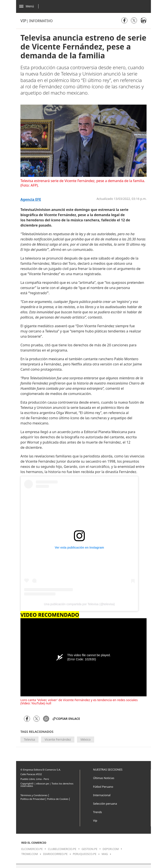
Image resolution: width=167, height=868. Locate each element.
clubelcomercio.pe (62, 849)
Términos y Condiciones (34, 795)
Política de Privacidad (33, 799)
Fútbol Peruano (103, 787)
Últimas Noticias (104, 778)
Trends (98, 812)
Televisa (29, 739)
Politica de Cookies (58, 799)
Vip (23, 21)
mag (105, 854)
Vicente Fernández (58, 739)
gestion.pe (89, 849)
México (86, 739)
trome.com (30, 854)
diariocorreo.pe (55, 854)
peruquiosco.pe (85, 854)
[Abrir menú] (30, 6)
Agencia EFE (31, 200)
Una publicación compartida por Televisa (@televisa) (79, 604)
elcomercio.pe (32, 849)
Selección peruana (105, 804)
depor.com (111, 849)
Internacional (102, 795)
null (48, 703)
